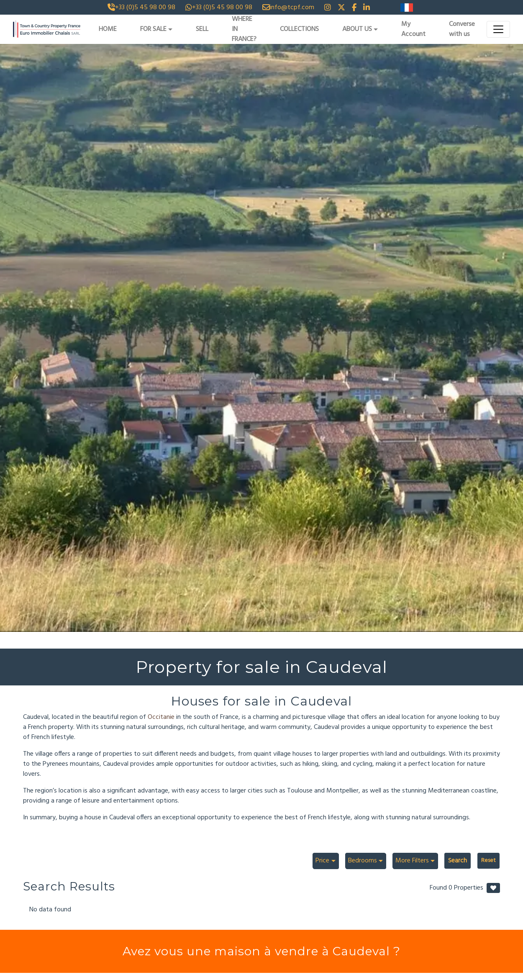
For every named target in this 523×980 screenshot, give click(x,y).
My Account (413, 29)
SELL (202, 29)
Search (458, 861)
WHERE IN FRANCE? (244, 29)
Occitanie (162, 717)
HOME (108, 29)
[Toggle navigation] (498, 29)
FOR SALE (153, 29)
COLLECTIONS (299, 29)
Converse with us (462, 29)
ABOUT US (357, 29)
